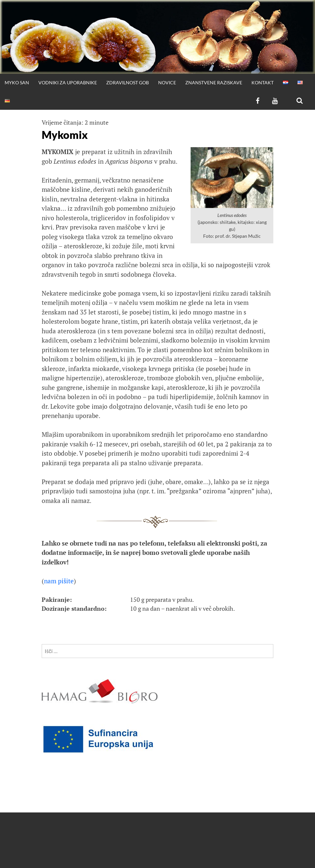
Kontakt (263, 83)
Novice (167, 83)
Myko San (17, 83)
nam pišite (59, 581)
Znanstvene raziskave (214, 83)
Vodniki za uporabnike (68, 83)
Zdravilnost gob (128, 83)
